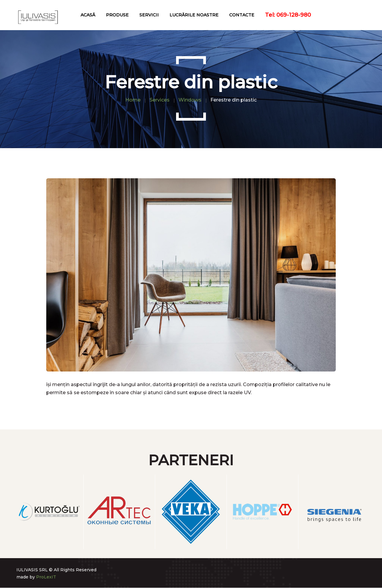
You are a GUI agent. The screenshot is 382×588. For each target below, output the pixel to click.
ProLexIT (46, 577)
